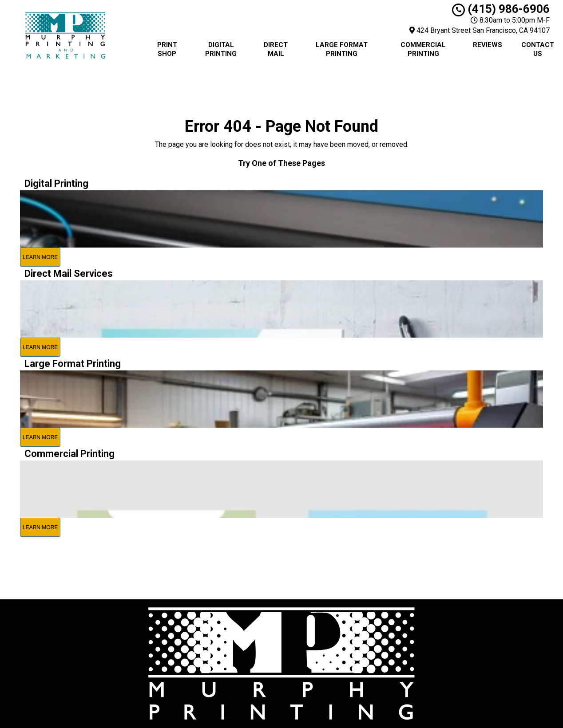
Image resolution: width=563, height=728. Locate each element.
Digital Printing (221, 49)
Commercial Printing (423, 49)
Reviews (488, 45)
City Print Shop (334, 624)
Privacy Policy (333, 634)
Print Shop (167, 49)
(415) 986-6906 (501, 9)
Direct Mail (276, 49)
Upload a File (331, 664)
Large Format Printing (342, 49)
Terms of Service (337, 644)
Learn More (40, 257)
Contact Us (538, 49)
